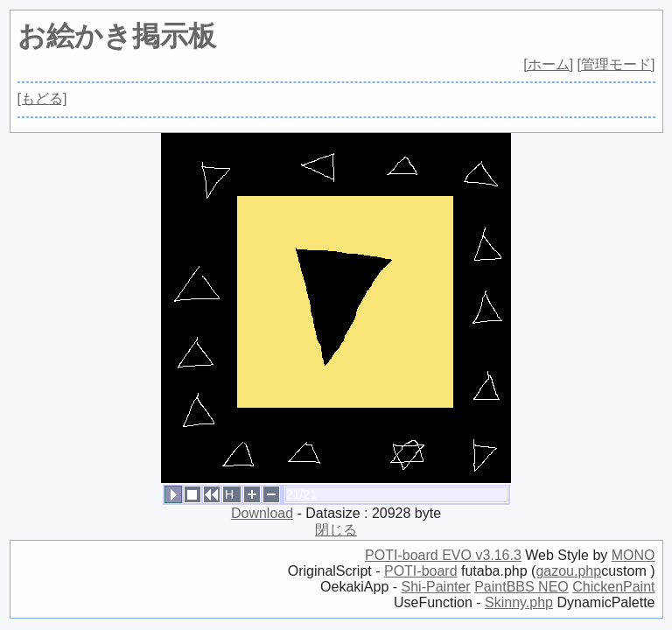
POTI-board (421, 571)
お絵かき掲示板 (117, 36)
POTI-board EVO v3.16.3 (443, 555)
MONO (633, 555)
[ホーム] (548, 64)
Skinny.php (519, 602)
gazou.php (568, 571)
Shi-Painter (436, 587)
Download (262, 513)
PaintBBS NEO (521, 587)
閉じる (336, 530)
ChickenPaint (613, 587)
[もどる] (42, 98)
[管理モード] (616, 64)
